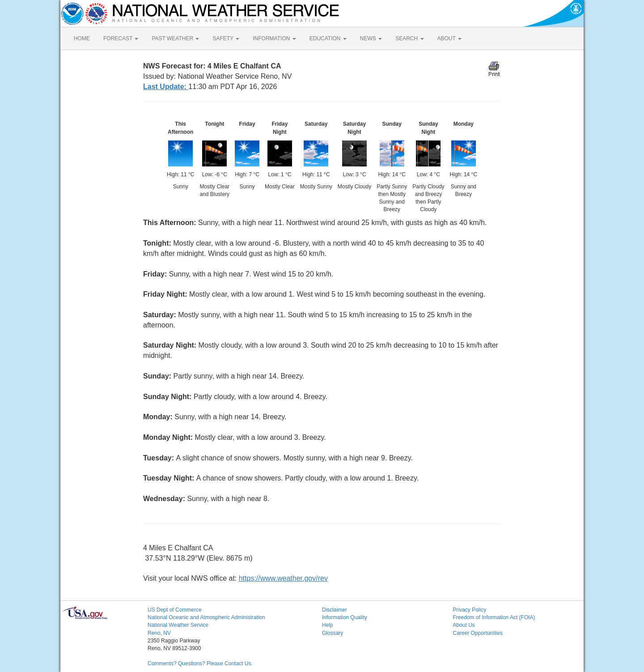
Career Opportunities (478, 633)
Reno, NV (159, 633)
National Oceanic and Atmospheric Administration (206, 617)
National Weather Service (178, 625)
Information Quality (345, 617)
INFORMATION (274, 38)
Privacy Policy (470, 610)
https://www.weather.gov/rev (283, 578)
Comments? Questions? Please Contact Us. (200, 663)
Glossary (333, 633)
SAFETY (226, 38)
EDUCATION (328, 38)
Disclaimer (335, 610)
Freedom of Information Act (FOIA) (494, 617)
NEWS (371, 38)
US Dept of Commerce (175, 610)
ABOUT (449, 38)
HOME (82, 38)
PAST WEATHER (175, 38)
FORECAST (121, 38)
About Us (464, 625)
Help (328, 625)
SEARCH (409, 38)
